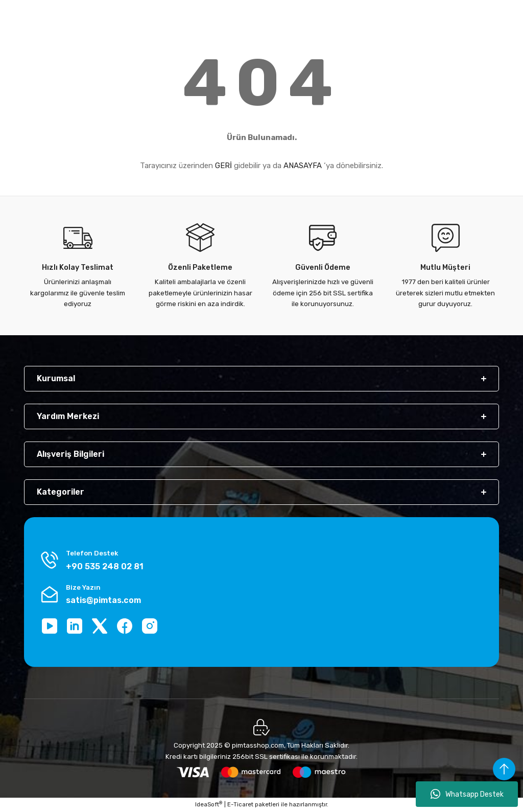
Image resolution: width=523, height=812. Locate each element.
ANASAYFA (303, 166)
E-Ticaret (240, 804)
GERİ (223, 166)
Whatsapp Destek (467, 794)
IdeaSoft (209, 804)
